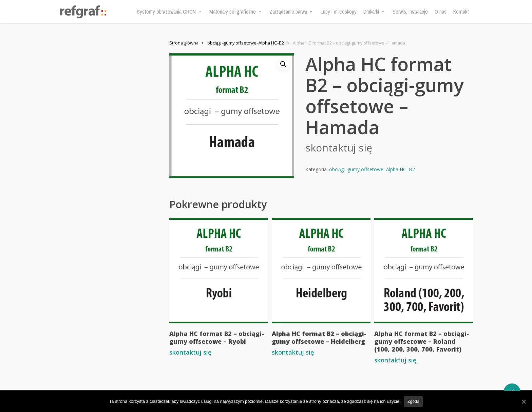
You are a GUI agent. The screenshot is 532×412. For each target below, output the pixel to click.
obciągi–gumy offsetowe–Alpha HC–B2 (246, 43)
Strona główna (184, 43)
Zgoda (413, 401)
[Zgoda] (524, 401)
